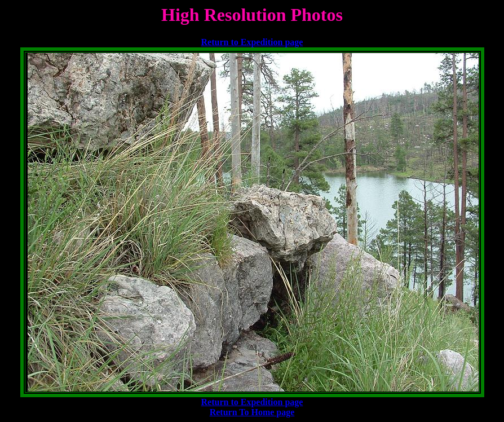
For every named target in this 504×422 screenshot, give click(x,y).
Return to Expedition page (252, 42)
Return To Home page (252, 412)
